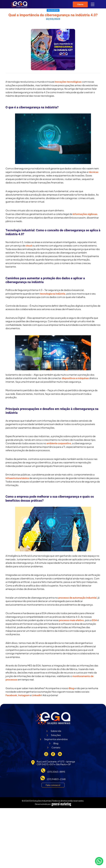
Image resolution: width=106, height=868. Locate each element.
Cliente (80, 4)
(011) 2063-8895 (56, 772)
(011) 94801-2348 (56, 779)
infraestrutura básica (17, 478)
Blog (71, 688)
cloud (29, 246)
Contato (56, 747)
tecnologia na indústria (53, 294)
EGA (94, 620)
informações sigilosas (85, 214)
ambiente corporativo (59, 443)
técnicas (94, 172)
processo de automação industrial (77, 598)
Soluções (56, 735)
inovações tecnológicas (68, 82)
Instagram (24, 695)
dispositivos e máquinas (75, 378)
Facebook (11, 695)
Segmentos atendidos (56, 739)
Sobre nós (56, 731)
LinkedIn (37, 695)
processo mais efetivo (71, 620)
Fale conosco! (53, 785)
